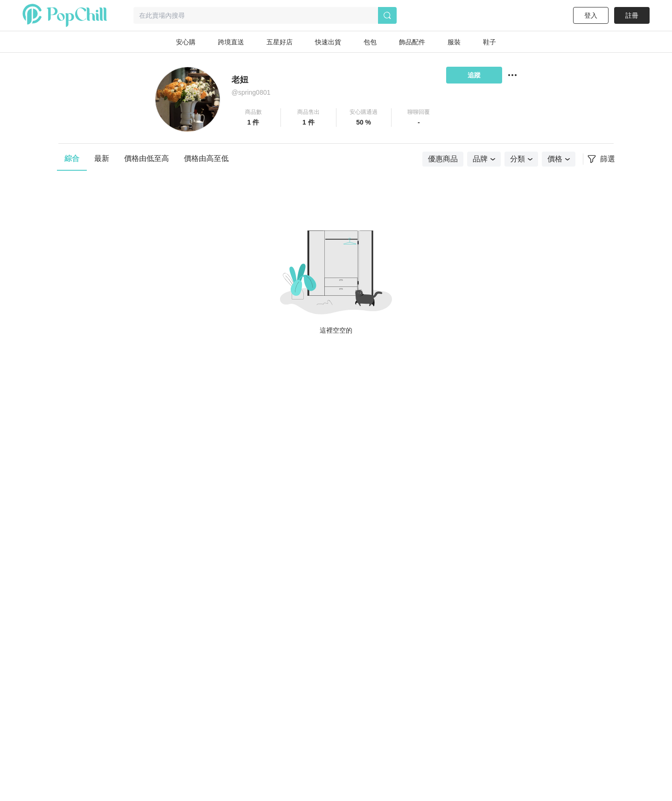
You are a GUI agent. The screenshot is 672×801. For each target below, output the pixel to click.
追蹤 (474, 75)
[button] (253, 118)
